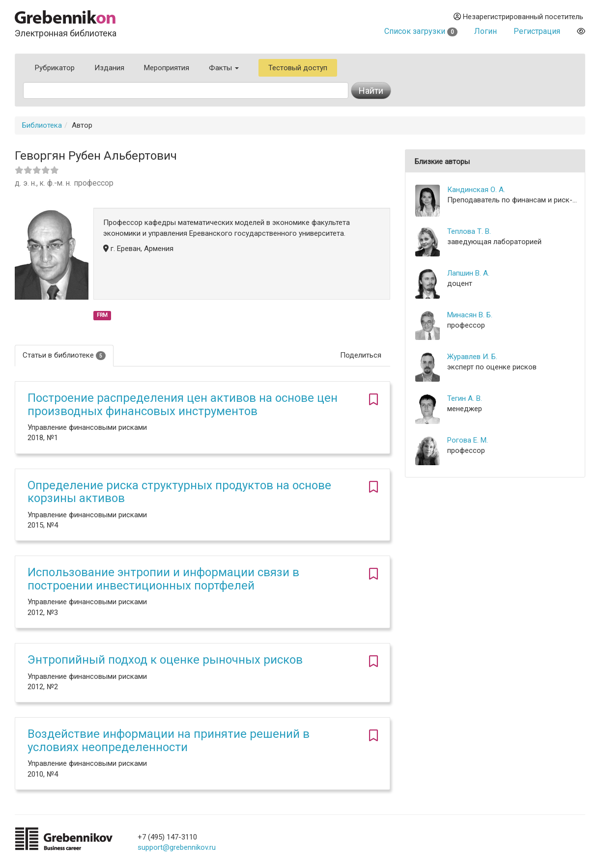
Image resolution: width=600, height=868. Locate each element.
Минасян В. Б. (470, 315)
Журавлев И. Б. (472, 357)
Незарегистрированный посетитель (518, 17)
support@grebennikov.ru (177, 847)
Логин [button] (486, 31)
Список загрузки (421, 31)
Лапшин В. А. (468, 273)
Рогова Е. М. (468, 440)
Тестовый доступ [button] (298, 68)
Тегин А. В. (465, 398)
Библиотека (42, 125)
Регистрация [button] (537, 31)
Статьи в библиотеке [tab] (64, 355)
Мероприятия (167, 68)
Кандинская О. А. (476, 190)
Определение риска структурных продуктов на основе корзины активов (179, 492)
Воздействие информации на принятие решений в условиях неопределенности (169, 740)
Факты (224, 68)
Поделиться (361, 355)
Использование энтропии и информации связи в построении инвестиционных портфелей (163, 579)
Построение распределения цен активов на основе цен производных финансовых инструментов (183, 404)
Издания (109, 68)
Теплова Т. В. (469, 231)
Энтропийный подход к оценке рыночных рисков (165, 660)
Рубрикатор (55, 68)
